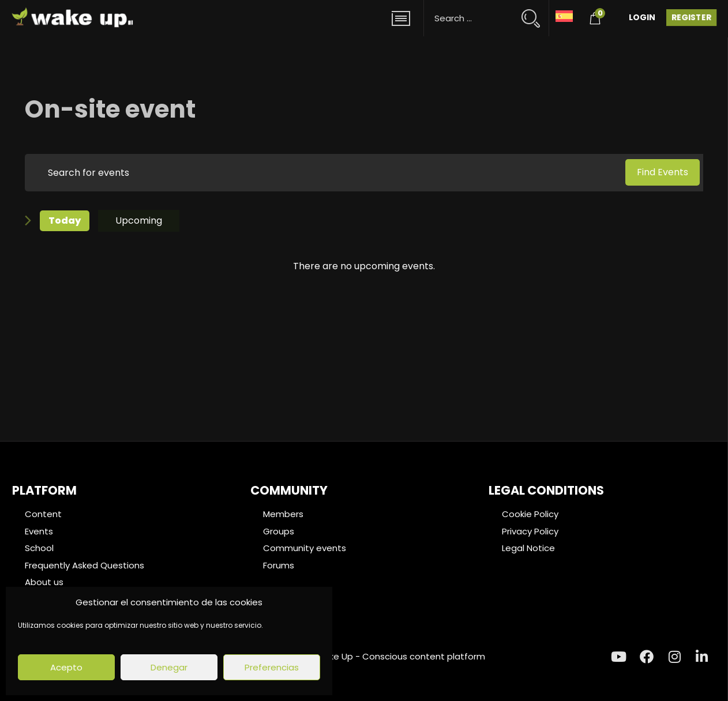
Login (642, 17)
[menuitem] (564, 15)
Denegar (169, 667)
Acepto (66, 667)
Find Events (663, 172)
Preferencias (272, 667)
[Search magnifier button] (536, 13)
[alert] (364, 266)
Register (691, 17)
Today (65, 221)
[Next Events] (28, 221)
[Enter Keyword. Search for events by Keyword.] (323, 173)
